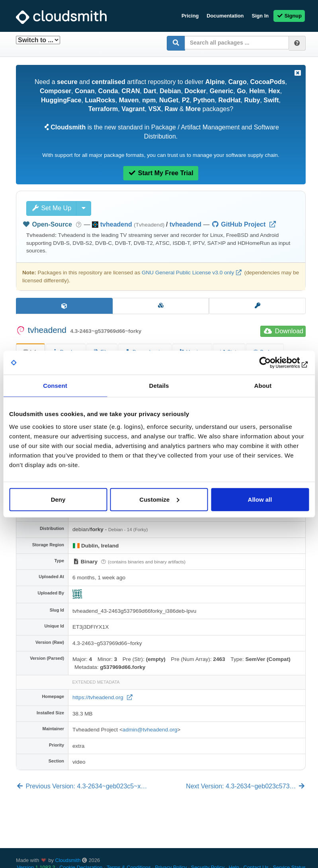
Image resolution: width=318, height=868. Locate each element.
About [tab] (263, 386)
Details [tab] (159, 386)
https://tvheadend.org (99, 697)
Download (284, 331)
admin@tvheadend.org (150, 730)
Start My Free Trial (161, 173)
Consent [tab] (55, 386)
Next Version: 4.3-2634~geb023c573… (246, 786)
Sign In (260, 16)
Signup (289, 16)
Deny (58, 499)
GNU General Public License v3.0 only (188, 273)
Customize (159, 499)
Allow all (260, 499)
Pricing (190, 16)
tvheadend (185, 224)
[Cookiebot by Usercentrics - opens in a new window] (274, 363)
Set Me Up (51, 208)
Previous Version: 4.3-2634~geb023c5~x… (82, 786)
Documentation (225, 16)
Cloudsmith (68, 860)
